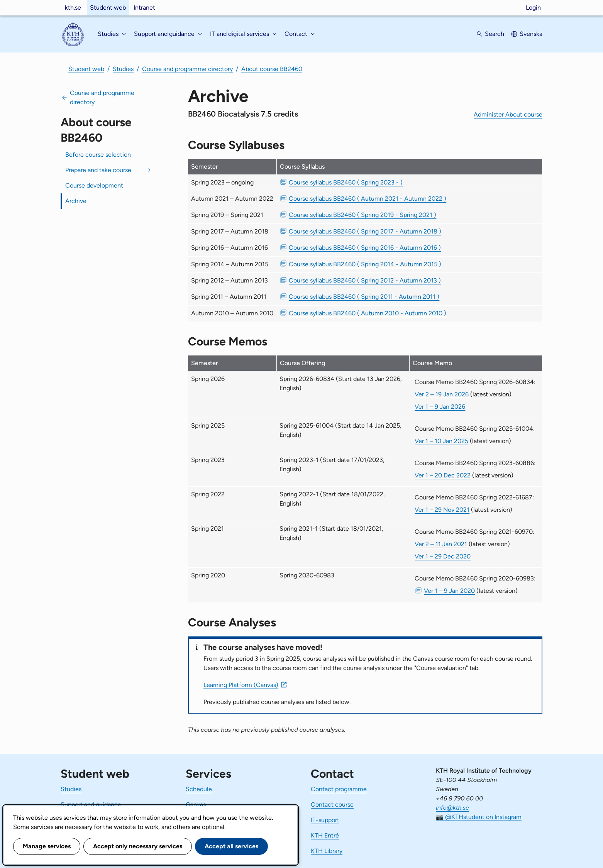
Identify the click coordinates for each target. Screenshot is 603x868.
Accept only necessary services (138, 846)
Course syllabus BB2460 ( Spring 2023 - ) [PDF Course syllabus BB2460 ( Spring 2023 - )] (346, 182)
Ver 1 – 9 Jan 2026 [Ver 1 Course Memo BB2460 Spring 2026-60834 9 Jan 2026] (440, 407)
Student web (108, 8)
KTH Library (327, 851)
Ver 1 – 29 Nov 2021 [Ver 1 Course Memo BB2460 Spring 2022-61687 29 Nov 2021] (442, 510)
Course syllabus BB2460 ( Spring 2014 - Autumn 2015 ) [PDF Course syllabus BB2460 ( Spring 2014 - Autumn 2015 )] (365, 264)
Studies (123, 69)
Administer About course (508, 114)
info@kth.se (452, 808)
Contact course (332, 805)
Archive (76, 201)
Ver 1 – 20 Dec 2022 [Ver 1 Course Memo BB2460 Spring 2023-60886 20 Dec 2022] (443, 475)
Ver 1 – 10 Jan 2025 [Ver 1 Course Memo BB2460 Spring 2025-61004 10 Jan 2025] (441, 441)
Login (533, 8)
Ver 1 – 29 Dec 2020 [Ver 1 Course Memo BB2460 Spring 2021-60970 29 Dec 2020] (443, 556)
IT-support (325, 820)
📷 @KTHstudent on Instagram (479, 817)
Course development (94, 185)
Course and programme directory (187, 69)
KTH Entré (325, 835)
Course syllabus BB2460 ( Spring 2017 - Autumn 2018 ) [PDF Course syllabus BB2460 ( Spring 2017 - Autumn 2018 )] (365, 231)
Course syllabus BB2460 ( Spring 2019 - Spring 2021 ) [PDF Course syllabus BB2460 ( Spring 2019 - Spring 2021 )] (362, 215)
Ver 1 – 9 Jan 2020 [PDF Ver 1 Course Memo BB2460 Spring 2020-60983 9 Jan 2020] (449, 591)
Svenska (531, 34)
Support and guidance (91, 805)
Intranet (144, 8)
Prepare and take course (98, 170)
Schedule (199, 789)
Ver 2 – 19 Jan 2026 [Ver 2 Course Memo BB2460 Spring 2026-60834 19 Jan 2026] (442, 394)
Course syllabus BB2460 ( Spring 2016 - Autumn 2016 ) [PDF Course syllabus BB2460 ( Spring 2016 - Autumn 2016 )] (365, 248)
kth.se (73, 8)
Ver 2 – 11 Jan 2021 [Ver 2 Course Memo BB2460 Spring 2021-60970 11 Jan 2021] (441, 544)
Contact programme (339, 789)
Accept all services (231, 846)
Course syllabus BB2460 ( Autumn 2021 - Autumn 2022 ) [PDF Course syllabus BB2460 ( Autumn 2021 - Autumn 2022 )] (368, 199)
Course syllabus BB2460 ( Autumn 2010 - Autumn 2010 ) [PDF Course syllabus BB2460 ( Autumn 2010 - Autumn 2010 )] (368, 313)
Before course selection (98, 155)
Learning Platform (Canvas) (241, 685)
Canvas (196, 805)
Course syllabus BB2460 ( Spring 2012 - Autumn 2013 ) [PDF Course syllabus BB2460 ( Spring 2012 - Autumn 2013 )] (365, 280)
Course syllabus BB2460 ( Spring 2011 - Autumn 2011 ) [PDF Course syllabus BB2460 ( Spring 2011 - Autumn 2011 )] (364, 297)
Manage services (47, 846)
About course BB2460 (272, 69)
